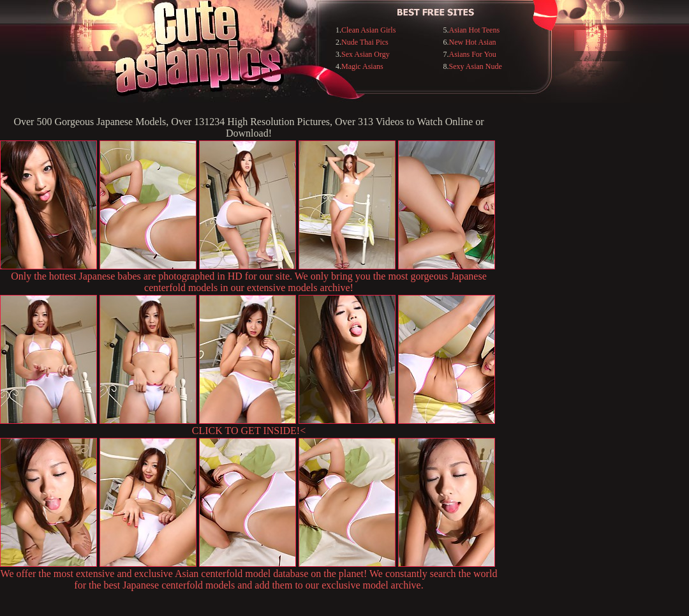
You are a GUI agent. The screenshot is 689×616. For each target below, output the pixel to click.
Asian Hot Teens (475, 30)
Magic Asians (362, 66)
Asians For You (473, 54)
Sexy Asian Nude (476, 66)
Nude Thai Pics (365, 42)
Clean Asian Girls (368, 30)
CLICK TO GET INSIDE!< (249, 431)
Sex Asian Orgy (366, 54)
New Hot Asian (473, 42)
